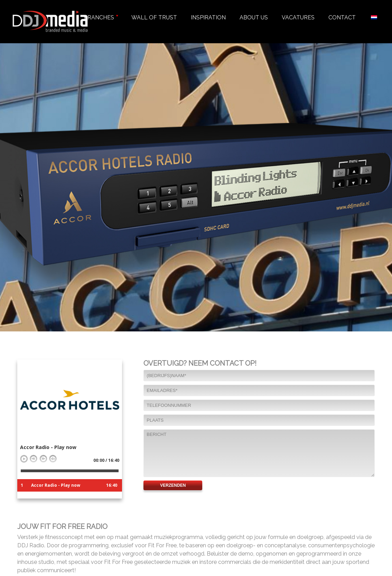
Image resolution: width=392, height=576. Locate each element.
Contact (342, 17)
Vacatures (298, 17)
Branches (101, 17)
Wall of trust (154, 17)
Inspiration (208, 17)
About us (254, 17)
